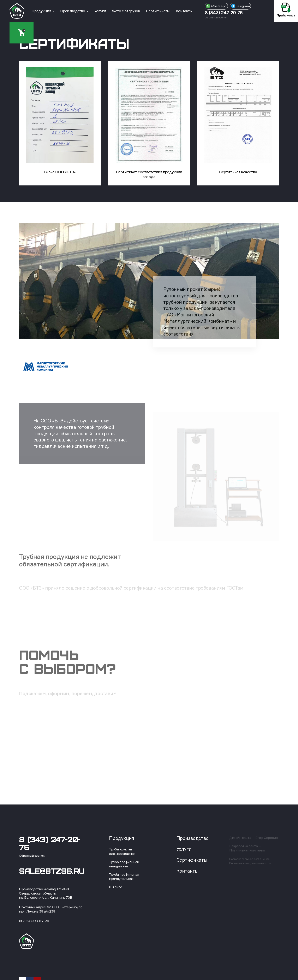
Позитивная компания (247, 850)
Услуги (100, 11)
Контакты (184, 11)
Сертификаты (158, 11)
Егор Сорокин (267, 838)
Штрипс (116, 887)
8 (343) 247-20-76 (224, 13)
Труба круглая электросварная (122, 851)
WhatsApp (216, 6)
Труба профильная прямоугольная (124, 877)
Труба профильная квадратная (124, 864)
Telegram (240, 6)
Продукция (41, 11)
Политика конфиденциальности (250, 863)
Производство (73, 11)
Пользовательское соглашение (249, 859)
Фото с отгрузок (126, 11)
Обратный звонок (216, 17)
